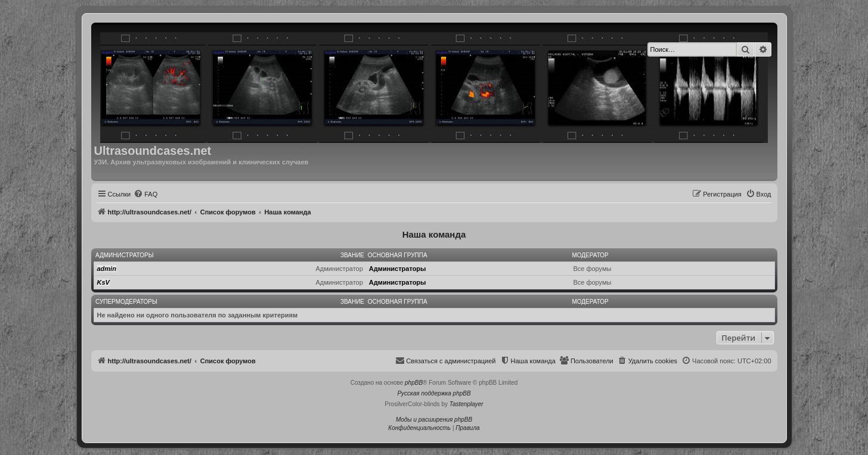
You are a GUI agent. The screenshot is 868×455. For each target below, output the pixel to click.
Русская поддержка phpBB (434, 393)
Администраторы (125, 255)
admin (107, 269)
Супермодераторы (126, 302)
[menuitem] (145, 194)
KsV (103, 282)
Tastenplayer (466, 404)
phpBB (414, 383)
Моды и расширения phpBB (434, 420)
